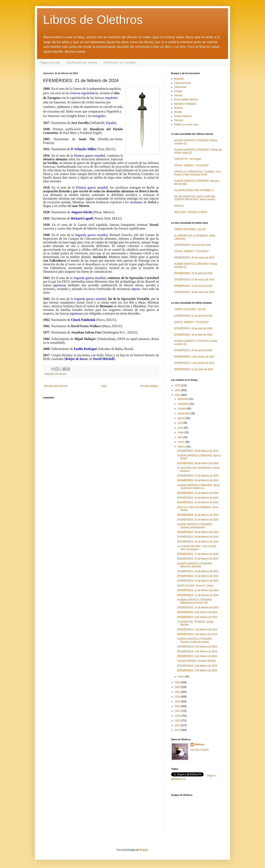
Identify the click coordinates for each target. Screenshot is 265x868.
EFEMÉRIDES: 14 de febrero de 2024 (198, 576)
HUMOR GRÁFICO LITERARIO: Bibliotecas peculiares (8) (195, 601)
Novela (178, 112)
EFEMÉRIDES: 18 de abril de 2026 (193, 335)
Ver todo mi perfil (200, 750)
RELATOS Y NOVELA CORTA (191, 212)
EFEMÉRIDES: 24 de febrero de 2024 (198, 498)
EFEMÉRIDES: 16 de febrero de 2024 (198, 559)
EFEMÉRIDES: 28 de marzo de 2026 (194, 292)
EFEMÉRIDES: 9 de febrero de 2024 (197, 612)
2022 (178, 687)
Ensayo (178, 91)
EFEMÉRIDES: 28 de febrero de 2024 (198, 463)
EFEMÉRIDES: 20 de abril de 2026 (193, 350)
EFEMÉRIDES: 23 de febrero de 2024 (198, 502)
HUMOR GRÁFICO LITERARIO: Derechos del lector (195, 565)
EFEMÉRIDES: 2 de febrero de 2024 (197, 666)
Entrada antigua (149, 386)
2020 (178, 697)
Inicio (104, 386)
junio (181, 428)
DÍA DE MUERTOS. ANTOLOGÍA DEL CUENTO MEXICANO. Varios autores (195, 198)
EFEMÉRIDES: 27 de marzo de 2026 (194, 280)
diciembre (183, 399)
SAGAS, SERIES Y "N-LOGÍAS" (192, 165)
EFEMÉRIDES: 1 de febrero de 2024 (197, 670)
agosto (182, 418)
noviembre (184, 404)
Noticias (179, 108)
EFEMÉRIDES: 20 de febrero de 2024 (198, 532)
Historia (178, 95)
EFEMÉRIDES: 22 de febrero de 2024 (198, 515)
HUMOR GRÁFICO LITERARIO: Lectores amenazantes (195, 526)
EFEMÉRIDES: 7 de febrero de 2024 (197, 630)
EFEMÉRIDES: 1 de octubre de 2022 (194, 363)
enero (181, 677)
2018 (178, 706)
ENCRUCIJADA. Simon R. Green (195, 586)
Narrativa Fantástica (185, 104)
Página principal (50, 62)
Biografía (179, 79)
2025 (178, 390)
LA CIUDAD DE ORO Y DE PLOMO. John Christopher (197, 548)
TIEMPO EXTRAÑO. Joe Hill (190, 229)
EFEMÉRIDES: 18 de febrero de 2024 (198, 542)
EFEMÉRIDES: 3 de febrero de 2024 (197, 656)
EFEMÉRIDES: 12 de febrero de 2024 (198, 590)
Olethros (199, 744)
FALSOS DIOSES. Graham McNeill (196, 661)
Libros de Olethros (93, 20)
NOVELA (179, 206)
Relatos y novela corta (186, 125)
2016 (178, 716)
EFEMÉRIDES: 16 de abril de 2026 (193, 328)
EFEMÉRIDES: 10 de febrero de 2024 (198, 608)
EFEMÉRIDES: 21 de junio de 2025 (193, 369)
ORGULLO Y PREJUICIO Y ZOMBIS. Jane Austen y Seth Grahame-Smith (198, 173)
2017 (178, 711)
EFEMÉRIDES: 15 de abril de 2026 (193, 273)
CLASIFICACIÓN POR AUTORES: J (194, 190)
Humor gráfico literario (186, 99)
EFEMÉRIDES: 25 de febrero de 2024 (198, 493)
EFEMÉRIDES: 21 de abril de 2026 (193, 316)
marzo (182, 442)
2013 (178, 730)
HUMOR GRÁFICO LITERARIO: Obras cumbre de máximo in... (198, 487)
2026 (178, 385)
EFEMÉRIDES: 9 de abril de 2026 (193, 245)
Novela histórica (183, 116)
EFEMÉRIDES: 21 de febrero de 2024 (198, 520)
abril (180, 437)
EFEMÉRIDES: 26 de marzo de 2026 (194, 258)
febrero (182, 447)
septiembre (184, 413)
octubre (182, 409)
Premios (179, 120)
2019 (178, 702)
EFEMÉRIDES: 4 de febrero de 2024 (197, 652)
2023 (178, 682)
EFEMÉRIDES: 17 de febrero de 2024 (198, 554)
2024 (178, 395)
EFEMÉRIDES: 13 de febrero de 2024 (198, 581)
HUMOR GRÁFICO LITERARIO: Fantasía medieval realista (195, 640)
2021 (178, 692)
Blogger (144, 850)
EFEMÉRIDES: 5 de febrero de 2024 (197, 647)
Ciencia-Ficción (182, 83)
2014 (178, 725)
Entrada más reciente (56, 386)
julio (180, 423)
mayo (181, 432)
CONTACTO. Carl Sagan (188, 159)
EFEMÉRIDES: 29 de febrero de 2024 (198, 451)
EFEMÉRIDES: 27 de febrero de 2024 (198, 476)
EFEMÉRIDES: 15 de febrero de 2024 (198, 571)
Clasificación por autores (82, 62)
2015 (178, 720)
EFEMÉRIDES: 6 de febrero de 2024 (197, 634)
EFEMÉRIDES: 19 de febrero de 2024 (198, 537)
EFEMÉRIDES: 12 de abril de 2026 (193, 286)
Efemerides (61, 374)
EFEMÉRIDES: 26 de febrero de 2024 (198, 480)
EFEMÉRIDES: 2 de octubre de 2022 (194, 357)
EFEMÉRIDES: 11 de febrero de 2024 (198, 595)
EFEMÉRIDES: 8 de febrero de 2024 (197, 617)
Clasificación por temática (120, 62)
